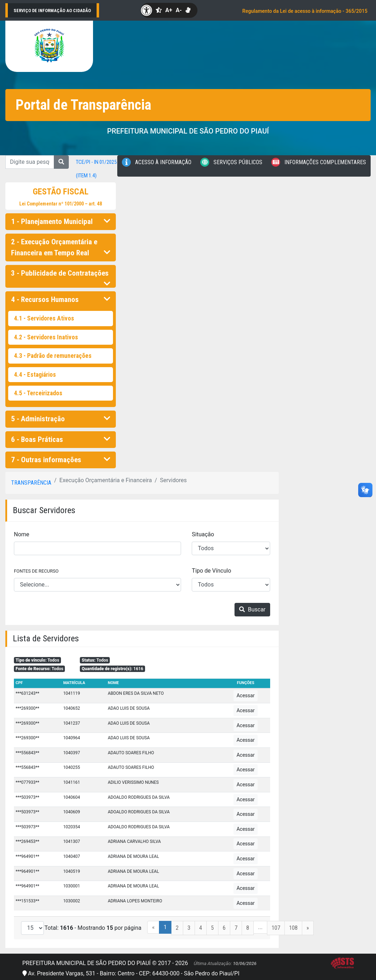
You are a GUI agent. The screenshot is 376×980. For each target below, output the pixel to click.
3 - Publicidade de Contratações (61, 275)
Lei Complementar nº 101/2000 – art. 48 (61, 204)
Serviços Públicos (231, 162)
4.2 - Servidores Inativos (46, 337)
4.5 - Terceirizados (38, 393)
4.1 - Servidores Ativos (44, 318)
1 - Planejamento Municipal (61, 221)
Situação (203, 534)
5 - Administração (61, 419)
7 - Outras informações (61, 460)
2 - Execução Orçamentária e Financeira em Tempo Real (61, 247)
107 (276, 928)
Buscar (252, 609)
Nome (22, 534)
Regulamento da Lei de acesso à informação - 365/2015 (305, 11)
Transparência (31, 483)
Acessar (246, 695)
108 (293, 928)
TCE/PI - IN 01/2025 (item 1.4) (96, 169)
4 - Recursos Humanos (61, 299)
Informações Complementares (319, 162)
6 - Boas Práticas (61, 439)
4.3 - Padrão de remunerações (53, 356)
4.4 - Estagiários (35, 375)
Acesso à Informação (157, 162)
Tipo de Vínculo (211, 571)
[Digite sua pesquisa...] (30, 162)
